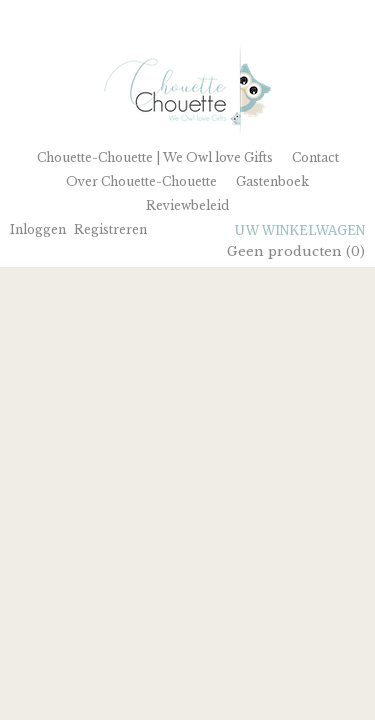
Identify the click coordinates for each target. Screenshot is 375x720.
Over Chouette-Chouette (141, 181)
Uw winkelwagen (300, 230)
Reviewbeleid (187, 205)
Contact (315, 157)
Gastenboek (272, 181)
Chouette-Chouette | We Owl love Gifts (155, 157)
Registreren (110, 229)
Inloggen (38, 229)
